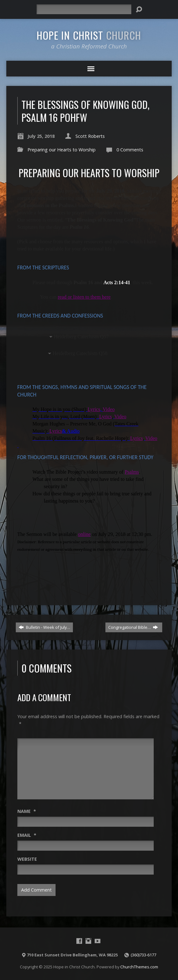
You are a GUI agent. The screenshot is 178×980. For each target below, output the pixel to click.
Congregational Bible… (133, 627)
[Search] (84, 9)
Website (27, 859)
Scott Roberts (90, 136)
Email (27, 835)
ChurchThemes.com (139, 967)
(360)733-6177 (143, 955)
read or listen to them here (84, 297)
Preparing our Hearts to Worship (62, 150)
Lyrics (94, 409)
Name (27, 811)
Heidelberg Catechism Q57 (81, 337)
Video (109, 409)
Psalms (132, 472)
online (84, 534)
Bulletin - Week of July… (44, 627)
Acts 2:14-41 (117, 282)
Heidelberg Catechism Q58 (80, 353)
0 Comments (130, 150)
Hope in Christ (89, 35)
